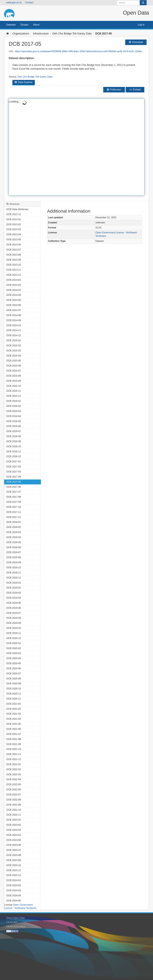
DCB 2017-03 (14, 472)
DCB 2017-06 (14, 487)
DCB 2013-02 (14, 224)
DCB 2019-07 (14, 613)
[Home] (8, 34)
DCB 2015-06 (14, 366)
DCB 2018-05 (14, 542)
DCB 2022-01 (14, 764)
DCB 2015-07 (14, 371)
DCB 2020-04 (14, 658)
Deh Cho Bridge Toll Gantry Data (72, 34)
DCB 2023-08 (14, 855)
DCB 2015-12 (14, 396)
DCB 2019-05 (14, 603)
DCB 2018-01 (14, 522)
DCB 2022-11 (14, 815)
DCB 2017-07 (14, 492)
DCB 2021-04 (14, 719)
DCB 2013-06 (14, 245)
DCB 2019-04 (14, 598)
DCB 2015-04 (14, 356)
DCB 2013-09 (14, 260)
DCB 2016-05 (14, 421)
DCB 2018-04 (14, 537)
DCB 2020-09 (14, 684)
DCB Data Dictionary (17, 209)
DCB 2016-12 (14, 456)
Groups (24, 25)
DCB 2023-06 (14, 845)
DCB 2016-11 (14, 452)
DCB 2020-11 (14, 694)
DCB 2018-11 (14, 573)
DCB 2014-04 (14, 295)
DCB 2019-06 (14, 608)
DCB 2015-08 (14, 376)
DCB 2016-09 (14, 441)
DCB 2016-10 (14, 446)
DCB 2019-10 (14, 628)
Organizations (21, 34)
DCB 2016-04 (14, 416)
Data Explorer (24, 82)
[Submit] (143, 3)
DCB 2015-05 (14, 361)
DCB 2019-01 (14, 583)
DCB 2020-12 (14, 699)
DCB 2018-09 (14, 562)
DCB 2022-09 (14, 805)
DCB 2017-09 (14, 502)
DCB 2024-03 (14, 890)
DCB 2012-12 (14, 214)
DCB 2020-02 (14, 648)
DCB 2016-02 (14, 406)
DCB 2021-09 (14, 744)
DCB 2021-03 (14, 714)
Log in (141, 25)
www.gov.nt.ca (14, 2)
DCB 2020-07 (14, 674)
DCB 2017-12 (14, 517)
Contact (29, 2)
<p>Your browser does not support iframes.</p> (76, 147)
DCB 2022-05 (14, 784)
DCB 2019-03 (14, 593)
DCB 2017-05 (104, 34)
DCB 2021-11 (14, 754)
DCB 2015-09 (14, 381)
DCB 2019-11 (14, 633)
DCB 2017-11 (14, 512)
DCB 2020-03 (14, 653)
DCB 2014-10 (14, 325)
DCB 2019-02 (14, 588)
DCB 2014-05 (14, 300)
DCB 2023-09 (14, 860)
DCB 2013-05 (14, 240)
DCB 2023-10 (14, 865)
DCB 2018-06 (14, 547)
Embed (135, 90)
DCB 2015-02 (14, 346)
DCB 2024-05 (14, 901)
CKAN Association (16, 927)
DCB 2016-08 (14, 436)
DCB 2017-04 (14, 477)
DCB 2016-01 (14, 401)
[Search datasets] (132, 3)
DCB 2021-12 (14, 759)
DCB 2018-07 (14, 552)
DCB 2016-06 (14, 426)
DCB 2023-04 (14, 835)
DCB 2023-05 (14, 840)
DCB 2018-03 (14, 532)
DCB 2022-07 (14, 795)
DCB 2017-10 (14, 507)
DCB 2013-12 (14, 275)
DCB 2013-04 (14, 234)
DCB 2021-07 (14, 734)
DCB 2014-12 (14, 335)
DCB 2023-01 (14, 820)
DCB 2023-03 (14, 830)
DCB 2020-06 (14, 668)
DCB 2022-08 (14, 800)
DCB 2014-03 (14, 290)
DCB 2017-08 (14, 497)
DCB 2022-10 (14, 810)
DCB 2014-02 (14, 285)
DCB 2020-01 (14, 643)
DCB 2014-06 (14, 305)
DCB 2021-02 (14, 709)
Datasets (11, 25)
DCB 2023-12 (14, 875)
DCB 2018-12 (14, 578)
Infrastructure (41, 34)
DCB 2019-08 (14, 618)
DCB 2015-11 (14, 391)
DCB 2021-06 (14, 729)
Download (136, 42)
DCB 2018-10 (14, 568)
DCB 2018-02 (14, 527)
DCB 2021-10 (14, 749)
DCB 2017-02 (14, 467)
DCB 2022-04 (14, 779)
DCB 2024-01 (14, 880)
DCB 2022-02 (14, 769)
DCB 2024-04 (14, 896)
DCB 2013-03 (14, 229)
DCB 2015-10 (14, 386)
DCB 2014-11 (14, 330)
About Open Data (16, 918)
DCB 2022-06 (14, 790)
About (36, 25)
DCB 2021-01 (14, 704)
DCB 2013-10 (14, 265)
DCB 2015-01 (14, 340)
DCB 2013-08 (14, 255)
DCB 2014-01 (14, 280)
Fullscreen (114, 90)
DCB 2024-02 (14, 885)
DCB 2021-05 (14, 724)
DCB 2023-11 (14, 870)
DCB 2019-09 (14, 623)
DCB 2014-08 (14, 315)
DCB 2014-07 (14, 310)
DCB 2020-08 (14, 679)
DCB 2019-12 (14, 638)
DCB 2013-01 (14, 219)
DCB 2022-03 (14, 774)
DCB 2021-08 (14, 739)
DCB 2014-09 (14, 320)
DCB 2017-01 (14, 462)
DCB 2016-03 (14, 411)
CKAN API (12, 922)
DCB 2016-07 (14, 431)
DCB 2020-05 (14, 663)
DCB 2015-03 (14, 351)
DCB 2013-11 (14, 270)
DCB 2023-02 (14, 825)
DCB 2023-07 (14, 850)
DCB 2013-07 (14, 250)
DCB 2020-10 (14, 689)
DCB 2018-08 (14, 557)
